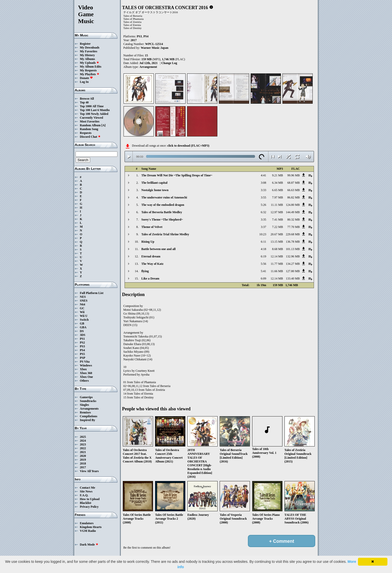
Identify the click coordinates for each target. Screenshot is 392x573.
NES (83, 297)
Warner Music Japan (155, 48)
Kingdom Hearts (91, 527)
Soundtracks (88, 401)
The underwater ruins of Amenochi (164, 197)
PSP (82, 358)
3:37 (263, 227)
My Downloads (90, 48)
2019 (83, 460)
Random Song (89, 129)
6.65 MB (277, 190)
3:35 (263, 220)
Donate (86, 78)
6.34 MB (277, 183)
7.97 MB (277, 197)
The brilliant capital (154, 183)
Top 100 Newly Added (94, 114)
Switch (84, 320)
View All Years (89, 471)
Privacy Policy (89, 507)
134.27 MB (293, 264)
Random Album (90, 125)
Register (85, 44)
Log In (84, 82)
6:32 (263, 212)
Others (84, 381)
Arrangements (89, 409)
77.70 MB (293, 227)
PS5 (82, 354)
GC (82, 308)
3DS (82, 335)
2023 (83, 444)
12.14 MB (277, 256)
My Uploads (89, 63)
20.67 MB (277, 234)
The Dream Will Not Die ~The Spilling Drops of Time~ (177, 175)
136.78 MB (293, 242)
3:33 (263, 190)
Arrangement (148, 67)
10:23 (263, 234)
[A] (104, 125)
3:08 (263, 183)
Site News (86, 491)
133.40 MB (293, 278)
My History (87, 55)
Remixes (85, 412)
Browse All (87, 99)
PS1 (82, 339)
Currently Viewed (91, 118)
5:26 (263, 205)
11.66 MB (277, 271)
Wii (82, 312)
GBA (83, 327)
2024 (83, 441)
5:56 (263, 264)
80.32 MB (293, 220)
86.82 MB (293, 197)
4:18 (263, 249)
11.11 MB (277, 205)
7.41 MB (277, 220)
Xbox (83, 369)
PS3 (82, 346)
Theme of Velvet (152, 227)
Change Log (169, 63)
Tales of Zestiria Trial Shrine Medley (165, 234)
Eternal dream (151, 256)
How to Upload (90, 499)
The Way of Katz (152, 264)
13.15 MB (277, 242)
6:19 (263, 256)
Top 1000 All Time (92, 106)
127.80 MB (293, 271)
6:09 (263, 278)
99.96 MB (293, 175)
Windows (86, 365)
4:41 (263, 175)
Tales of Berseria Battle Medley (162, 212)
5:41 (263, 271)
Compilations (89, 416)
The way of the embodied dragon (163, 205)
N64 (82, 304)
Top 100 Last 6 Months (95, 110)
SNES (84, 301)
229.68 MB (293, 234)
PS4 (82, 350)
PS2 (82, 343)
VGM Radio (88, 531)
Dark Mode (89, 545)
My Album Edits (91, 67)
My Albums (87, 59)
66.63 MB (293, 190)
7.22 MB (277, 227)
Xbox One (86, 377)
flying (145, 271)
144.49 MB (293, 212)
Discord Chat (90, 137)
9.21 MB (277, 175)
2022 (83, 448)
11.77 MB (277, 264)
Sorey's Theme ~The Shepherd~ (162, 220)
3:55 (263, 197)
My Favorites (88, 51)
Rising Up (148, 242)
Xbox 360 (86, 373)
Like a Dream (150, 278)
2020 (83, 456)
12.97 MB (277, 212)
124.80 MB (293, 205)
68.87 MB (293, 183)
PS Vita (85, 362)
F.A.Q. (84, 495)
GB (82, 323)
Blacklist (86, 503)
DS (82, 331)
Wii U (84, 316)
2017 (83, 467)
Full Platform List (92, 293)
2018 (83, 463)
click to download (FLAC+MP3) (188, 146)
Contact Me (87, 488)
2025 (83, 437)
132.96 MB (293, 256)
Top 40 (84, 102)
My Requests (88, 70)
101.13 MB (293, 249)
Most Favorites (90, 121)
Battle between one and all (159, 249)
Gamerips (86, 397)
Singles (84, 405)
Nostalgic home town (155, 190)
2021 (83, 452)
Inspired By (87, 420)
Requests (86, 133)
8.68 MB (277, 249)
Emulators (87, 523)
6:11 (263, 242)
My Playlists (90, 74)
